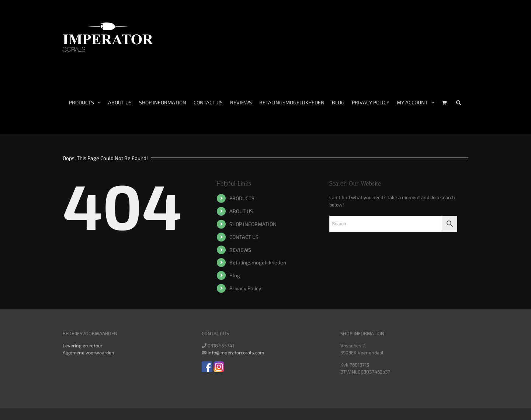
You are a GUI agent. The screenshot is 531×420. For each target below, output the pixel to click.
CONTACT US (244, 237)
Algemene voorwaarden (88, 353)
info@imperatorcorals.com (236, 353)
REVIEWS (240, 250)
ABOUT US (241, 211)
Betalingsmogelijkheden (258, 262)
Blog (235, 275)
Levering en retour (83, 346)
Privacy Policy (245, 288)
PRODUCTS (242, 198)
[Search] (459, 103)
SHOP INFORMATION (253, 224)
